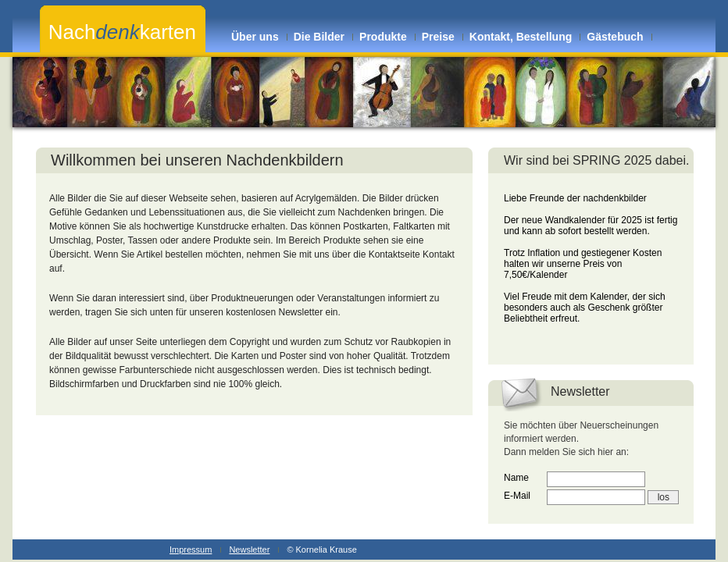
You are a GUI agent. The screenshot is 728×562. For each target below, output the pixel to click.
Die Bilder (319, 37)
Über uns (255, 37)
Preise (438, 37)
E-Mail (517, 496)
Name (516, 478)
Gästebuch (615, 37)
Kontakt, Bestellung (521, 37)
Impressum (191, 550)
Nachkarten (122, 32)
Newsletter (249, 550)
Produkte (383, 37)
